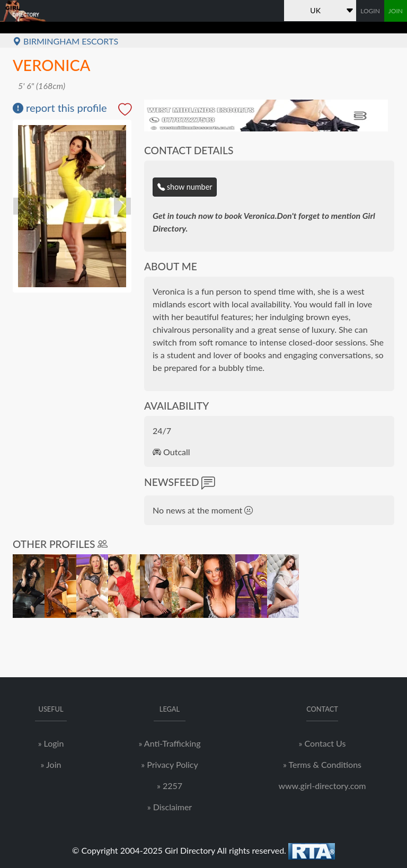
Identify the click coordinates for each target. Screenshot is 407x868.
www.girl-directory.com (322, 786)
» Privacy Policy (169, 764)
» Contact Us (322, 743)
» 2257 (170, 786)
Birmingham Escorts (65, 41)
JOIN (396, 11)
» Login (51, 743)
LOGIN (370, 11)
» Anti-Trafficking (169, 743)
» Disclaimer (170, 807)
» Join (51, 764)
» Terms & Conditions (322, 764)
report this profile (60, 108)
